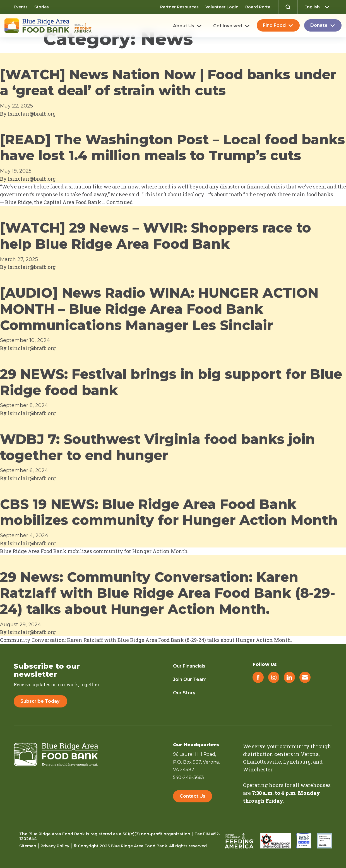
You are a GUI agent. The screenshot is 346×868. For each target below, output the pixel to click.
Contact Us (193, 796)
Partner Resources (179, 7)
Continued (120, 202)
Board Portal (258, 7)
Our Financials (189, 666)
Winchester (258, 769)
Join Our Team (190, 679)
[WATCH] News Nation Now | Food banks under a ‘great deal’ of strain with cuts (168, 83)
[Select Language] (318, 7)
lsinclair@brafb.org (32, 114)
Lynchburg (297, 762)
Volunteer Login (222, 7)
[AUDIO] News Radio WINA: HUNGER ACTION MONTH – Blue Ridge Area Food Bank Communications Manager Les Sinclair (159, 309)
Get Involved (228, 26)
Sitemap (28, 846)
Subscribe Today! (40, 701)
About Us (184, 26)
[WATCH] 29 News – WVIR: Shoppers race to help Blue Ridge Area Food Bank (156, 236)
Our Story (184, 693)
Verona (310, 754)
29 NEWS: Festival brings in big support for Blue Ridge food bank (171, 382)
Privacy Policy (55, 846)
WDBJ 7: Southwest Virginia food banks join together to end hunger (158, 447)
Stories (42, 7)
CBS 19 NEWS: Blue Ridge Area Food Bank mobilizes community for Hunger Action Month (169, 512)
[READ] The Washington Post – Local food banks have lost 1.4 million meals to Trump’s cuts (172, 148)
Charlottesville (262, 762)
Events (21, 7)
